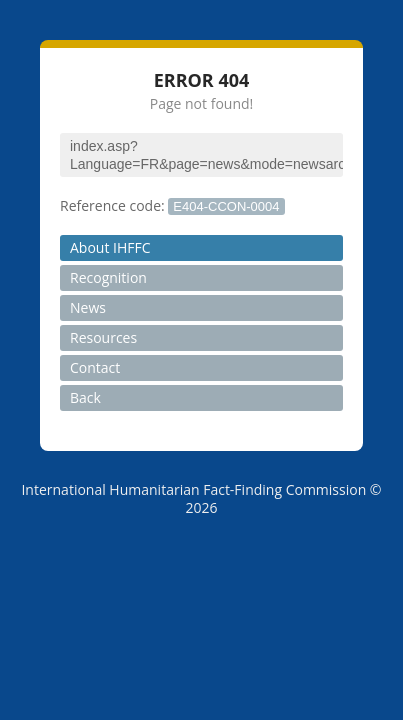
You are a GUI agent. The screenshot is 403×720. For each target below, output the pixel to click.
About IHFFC (110, 247)
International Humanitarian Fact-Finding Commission (193, 489)
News (88, 307)
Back (85, 397)
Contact (95, 367)
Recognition (108, 277)
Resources (103, 337)
